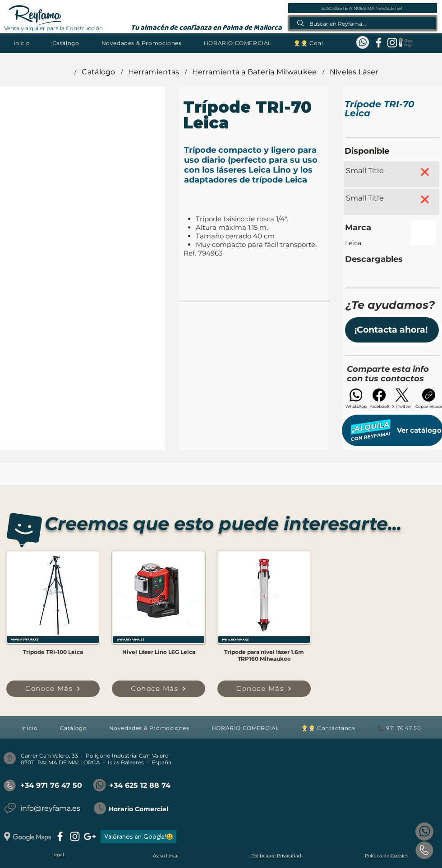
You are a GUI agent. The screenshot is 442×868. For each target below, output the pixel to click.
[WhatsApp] (356, 399)
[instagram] (392, 43)
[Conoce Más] (53, 689)
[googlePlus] (90, 836)
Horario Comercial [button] (138, 809)
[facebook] (379, 43)
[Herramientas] (154, 72)
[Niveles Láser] (354, 72)
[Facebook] (379, 399)
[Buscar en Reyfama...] (363, 24)
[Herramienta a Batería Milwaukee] (255, 72)
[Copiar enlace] (429, 399)
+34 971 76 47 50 (51, 785)
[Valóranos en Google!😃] (138, 837)
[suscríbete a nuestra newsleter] (363, 8)
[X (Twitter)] (402, 399)
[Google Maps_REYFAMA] (406, 43)
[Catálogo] (99, 72)
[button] (66, 43)
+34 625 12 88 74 (140, 785)
